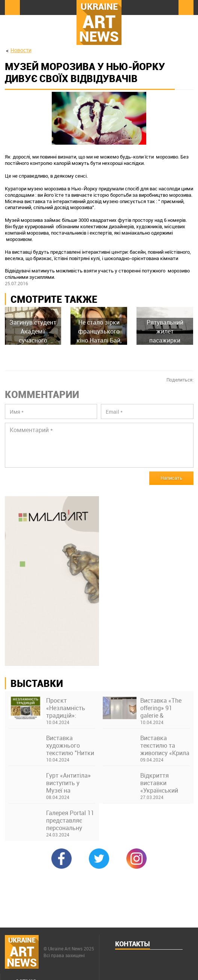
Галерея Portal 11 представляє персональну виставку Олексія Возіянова (71, 820)
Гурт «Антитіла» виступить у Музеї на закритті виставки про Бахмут (68, 783)
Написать (171, 478)
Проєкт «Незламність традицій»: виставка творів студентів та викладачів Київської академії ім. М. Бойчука (69, 708)
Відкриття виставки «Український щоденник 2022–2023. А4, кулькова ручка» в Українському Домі (164, 783)
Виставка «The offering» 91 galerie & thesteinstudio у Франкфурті (161, 708)
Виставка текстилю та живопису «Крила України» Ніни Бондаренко (165, 745)
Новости (21, 50)
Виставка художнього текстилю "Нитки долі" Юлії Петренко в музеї (70, 745)
